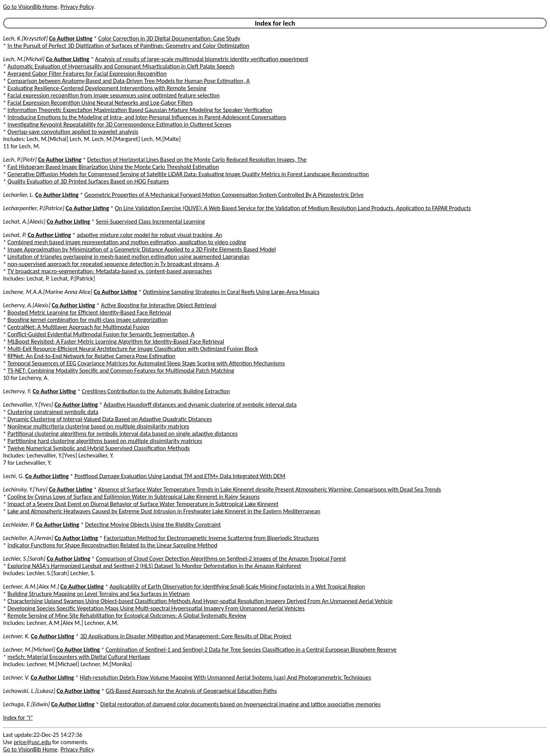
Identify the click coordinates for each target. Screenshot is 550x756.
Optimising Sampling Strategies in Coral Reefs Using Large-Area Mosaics (231, 292)
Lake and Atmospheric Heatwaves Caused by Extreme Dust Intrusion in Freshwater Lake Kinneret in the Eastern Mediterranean (164, 511)
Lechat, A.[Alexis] (24, 221)
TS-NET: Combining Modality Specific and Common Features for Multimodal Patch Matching (121, 371)
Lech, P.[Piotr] (20, 160)
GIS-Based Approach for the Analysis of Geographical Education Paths (191, 691)
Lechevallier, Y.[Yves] (28, 405)
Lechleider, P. (19, 525)
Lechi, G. (14, 476)
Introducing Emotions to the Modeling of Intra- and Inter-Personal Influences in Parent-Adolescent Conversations (147, 117)
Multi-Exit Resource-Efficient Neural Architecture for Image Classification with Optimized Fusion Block (133, 349)
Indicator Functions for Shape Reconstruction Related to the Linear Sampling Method (112, 545)
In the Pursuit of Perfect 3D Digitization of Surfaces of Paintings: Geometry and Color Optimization (129, 46)
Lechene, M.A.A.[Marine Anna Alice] (48, 292)
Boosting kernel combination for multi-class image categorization (88, 320)
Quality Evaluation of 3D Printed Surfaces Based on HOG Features (88, 181)
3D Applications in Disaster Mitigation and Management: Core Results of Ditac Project (186, 636)
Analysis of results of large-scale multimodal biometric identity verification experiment (202, 59)
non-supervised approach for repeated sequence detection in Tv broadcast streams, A (113, 264)
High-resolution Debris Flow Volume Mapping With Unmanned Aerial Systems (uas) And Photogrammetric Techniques (226, 677)
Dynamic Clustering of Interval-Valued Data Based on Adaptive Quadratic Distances (110, 419)
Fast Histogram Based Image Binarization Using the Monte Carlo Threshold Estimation (113, 167)
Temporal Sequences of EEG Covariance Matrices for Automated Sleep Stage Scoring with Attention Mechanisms (146, 363)
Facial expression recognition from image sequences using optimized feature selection (114, 95)
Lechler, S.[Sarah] (24, 559)
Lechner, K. (16, 636)
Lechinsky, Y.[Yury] (25, 489)
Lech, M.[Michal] (24, 59)
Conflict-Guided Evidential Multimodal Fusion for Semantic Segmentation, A (101, 334)
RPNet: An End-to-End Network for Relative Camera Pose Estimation (92, 356)
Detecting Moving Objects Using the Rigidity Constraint (153, 525)
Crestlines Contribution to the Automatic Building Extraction (156, 391)
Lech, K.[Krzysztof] (25, 38)
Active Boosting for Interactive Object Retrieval (159, 305)
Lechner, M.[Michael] (29, 650)
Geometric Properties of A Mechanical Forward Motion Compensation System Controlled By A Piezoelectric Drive (224, 195)
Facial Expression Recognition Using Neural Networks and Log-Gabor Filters (100, 103)
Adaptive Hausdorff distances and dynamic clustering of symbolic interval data (200, 405)
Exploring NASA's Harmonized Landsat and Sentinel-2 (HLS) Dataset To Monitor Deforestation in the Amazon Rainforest (154, 566)
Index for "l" (18, 718)
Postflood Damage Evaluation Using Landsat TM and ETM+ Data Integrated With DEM (180, 476)
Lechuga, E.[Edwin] (26, 704)
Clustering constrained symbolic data (53, 412)
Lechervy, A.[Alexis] (27, 305)
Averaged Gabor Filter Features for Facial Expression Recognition (87, 74)
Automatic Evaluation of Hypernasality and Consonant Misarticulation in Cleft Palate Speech (121, 66)
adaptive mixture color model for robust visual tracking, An (150, 235)
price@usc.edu (32, 742)
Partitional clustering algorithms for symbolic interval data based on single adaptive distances (123, 434)
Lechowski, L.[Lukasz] (29, 691)
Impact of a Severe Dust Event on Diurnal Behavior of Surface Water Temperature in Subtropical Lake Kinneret (143, 504)
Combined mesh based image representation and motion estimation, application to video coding (127, 242)
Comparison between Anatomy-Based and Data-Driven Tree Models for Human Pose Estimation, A (129, 81)
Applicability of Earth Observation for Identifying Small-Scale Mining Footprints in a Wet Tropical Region (237, 586)
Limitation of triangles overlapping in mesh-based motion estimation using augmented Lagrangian (129, 257)
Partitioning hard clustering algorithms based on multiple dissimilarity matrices (105, 441)
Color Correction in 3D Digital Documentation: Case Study (169, 38)
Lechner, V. (16, 677)
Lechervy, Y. (17, 391)
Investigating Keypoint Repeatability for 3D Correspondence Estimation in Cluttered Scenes (120, 124)
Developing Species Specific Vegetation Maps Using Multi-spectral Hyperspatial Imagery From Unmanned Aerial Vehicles (156, 608)
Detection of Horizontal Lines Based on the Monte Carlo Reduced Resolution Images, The (197, 160)
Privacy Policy (77, 7)
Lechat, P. (15, 235)
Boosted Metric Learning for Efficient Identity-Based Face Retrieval (89, 312)
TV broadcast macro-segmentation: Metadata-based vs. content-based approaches (110, 271)
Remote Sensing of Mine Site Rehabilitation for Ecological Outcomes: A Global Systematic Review (127, 616)
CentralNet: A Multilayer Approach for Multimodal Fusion (78, 327)
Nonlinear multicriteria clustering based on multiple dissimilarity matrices (99, 426)
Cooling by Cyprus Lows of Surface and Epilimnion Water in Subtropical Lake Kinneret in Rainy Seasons (134, 497)
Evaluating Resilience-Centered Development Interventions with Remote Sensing (107, 88)
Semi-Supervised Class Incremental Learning (150, 221)
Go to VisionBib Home (30, 7)
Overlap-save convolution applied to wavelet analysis (73, 132)
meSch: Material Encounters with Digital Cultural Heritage (79, 657)
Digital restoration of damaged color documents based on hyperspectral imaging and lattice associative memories (241, 704)
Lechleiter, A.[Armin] (28, 538)
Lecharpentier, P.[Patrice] (34, 208)
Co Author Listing (70, 38)
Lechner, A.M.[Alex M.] (31, 586)
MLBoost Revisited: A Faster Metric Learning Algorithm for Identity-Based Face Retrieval (116, 341)
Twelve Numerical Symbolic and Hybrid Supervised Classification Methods (99, 448)
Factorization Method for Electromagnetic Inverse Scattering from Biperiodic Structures (211, 538)
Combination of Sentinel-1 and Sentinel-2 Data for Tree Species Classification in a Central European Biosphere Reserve (251, 650)
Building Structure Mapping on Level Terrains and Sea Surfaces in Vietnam (99, 594)
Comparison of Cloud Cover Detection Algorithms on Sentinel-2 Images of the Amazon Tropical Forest (221, 559)
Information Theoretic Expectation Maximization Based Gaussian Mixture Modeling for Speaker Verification (140, 110)
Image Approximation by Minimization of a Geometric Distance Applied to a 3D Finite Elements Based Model (142, 249)
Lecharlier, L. (19, 195)
